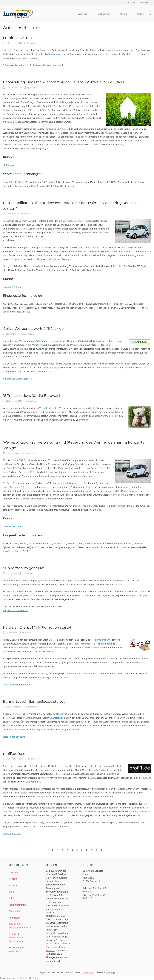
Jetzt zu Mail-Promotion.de (17, 685)
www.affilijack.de (52, 368)
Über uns (14, 872)
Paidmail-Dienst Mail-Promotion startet (37, 627)
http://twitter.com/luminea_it (48, 65)
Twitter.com (51, 54)
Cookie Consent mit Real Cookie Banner (20, 978)
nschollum (34, 43)
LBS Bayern (9, 165)
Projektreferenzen (18, 905)
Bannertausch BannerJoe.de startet (34, 701)
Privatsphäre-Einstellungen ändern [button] (20, 926)
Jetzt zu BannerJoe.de (14, 737)
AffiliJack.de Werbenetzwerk (17, 379)
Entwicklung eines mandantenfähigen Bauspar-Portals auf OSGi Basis (64, 82)
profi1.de (104, 770)
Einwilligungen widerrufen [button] (16, 949)
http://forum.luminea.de (16, 611)
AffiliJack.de (42, 341)
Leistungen (83, 14)
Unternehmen (104, 14)
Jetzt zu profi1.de (12, 834)
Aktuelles (14, 885)
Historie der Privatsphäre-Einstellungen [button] (16, 938)
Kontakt (140, 14)
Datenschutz (15, 911)
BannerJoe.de (57, 718)
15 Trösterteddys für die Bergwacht (33, 396)
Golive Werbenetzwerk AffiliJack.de (33, 329)
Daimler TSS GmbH (13, 287)
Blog (11, 892)
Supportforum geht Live (24, 568)
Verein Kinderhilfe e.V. (50, 408)
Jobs (11, 898)
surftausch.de (60, 714)
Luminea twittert (18, 38)
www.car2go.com (72, 221)
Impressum (15, 918)
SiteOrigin (111, 973)
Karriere (123, 14)
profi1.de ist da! (16, 754)
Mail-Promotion (82, 644)
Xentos (59, 766)
